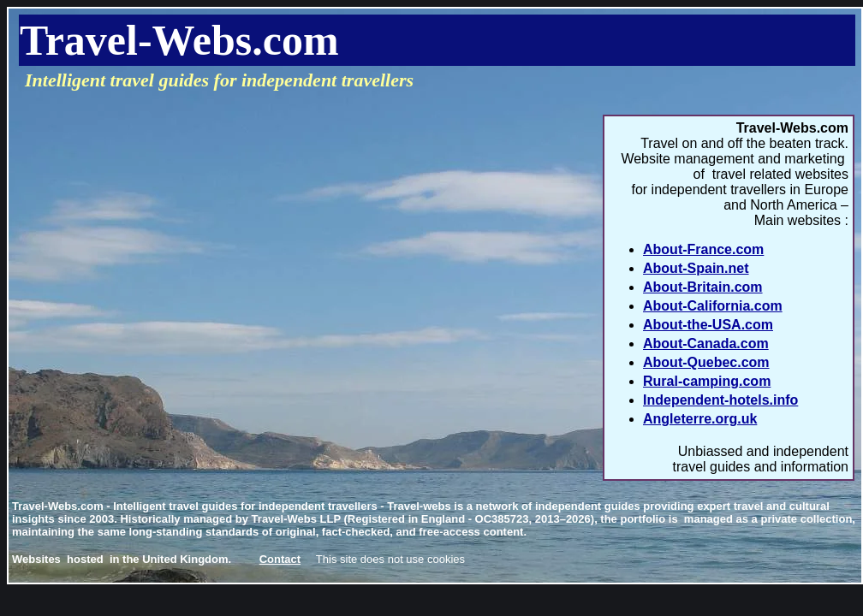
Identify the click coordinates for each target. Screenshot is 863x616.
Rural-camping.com (707, 381)
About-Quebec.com (706, 362)
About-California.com (713, 306)
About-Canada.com (706, 344)
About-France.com (703, 249)
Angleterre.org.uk (700, 419)
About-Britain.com (703, 287)
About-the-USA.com (708, 325)
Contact (280, 559)
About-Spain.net (696, 268)
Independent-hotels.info (720, 400)
